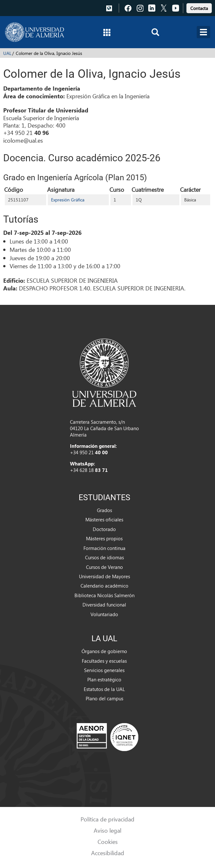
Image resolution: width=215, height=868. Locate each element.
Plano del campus (104, 698)
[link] (199, 7)
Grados (104, 510)
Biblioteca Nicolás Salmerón (104, 595)
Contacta (199, 8)
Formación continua (104, 548)
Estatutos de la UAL (104, 689)
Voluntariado (104, 614)
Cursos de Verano (104, 567)
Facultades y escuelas (104, 661)
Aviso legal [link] (107, 830)
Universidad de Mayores (104, 576)
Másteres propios (104, 538)
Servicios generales (104, 670)
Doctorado (104, 529)
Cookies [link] (108, 841)
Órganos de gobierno (104, 651)
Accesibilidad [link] (108, 853)
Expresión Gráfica (68, 200)
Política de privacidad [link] (107, 819)
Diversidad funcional (104, 605)
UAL (7, 53)
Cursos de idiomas (104, 557)
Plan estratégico (104, 679)
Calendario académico (104, 586)
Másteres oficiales (104, 519)
